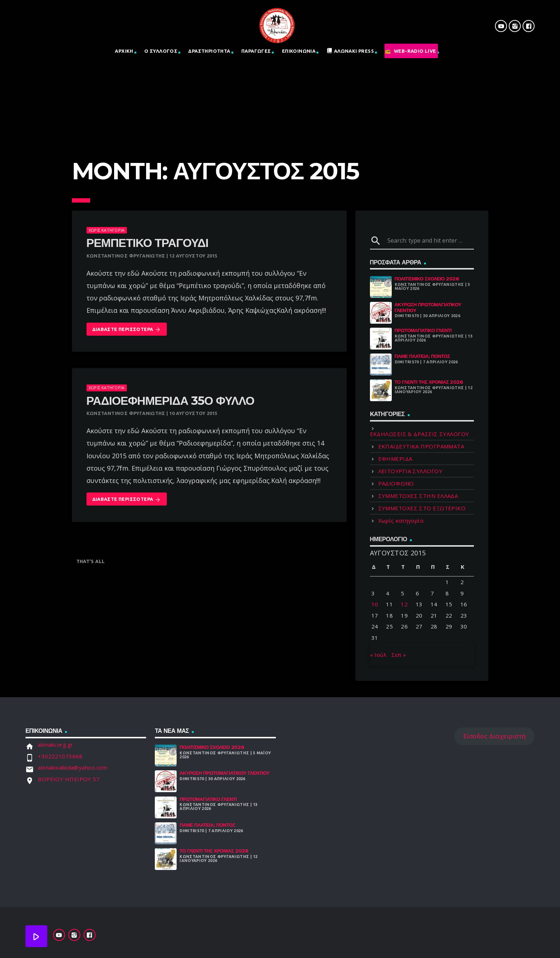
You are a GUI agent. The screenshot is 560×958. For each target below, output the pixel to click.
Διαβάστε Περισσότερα (127, 330)
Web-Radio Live (415, 51)
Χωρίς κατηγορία (106, 230)
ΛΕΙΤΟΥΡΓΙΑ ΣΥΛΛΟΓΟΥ (410, 471)
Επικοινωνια (299, 51)
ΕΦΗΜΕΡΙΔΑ (395, 459)
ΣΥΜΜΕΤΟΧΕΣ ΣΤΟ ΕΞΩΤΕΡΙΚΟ (422, 508)
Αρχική (124, 51)
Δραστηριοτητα (209, 51)
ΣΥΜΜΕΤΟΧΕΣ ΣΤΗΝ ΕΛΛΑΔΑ (418, 496)
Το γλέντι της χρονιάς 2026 (429, 382)
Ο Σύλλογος (161, 51)
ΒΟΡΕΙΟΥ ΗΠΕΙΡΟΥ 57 (69, 779)
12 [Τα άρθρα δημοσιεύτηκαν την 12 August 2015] (404, 604)
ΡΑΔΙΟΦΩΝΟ (396, 483)
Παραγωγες (256, 51)
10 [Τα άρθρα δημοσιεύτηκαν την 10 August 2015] (375, 604)
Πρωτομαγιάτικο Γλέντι (423, 330)
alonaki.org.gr (55, 745)
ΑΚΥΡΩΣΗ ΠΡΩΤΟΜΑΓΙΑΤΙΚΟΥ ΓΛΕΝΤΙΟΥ (428, 307)
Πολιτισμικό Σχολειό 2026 (427, 279)
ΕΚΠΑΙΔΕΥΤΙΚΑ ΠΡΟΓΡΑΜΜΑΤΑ (421, 446)
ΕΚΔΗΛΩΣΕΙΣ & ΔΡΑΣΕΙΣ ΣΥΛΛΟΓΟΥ (420, 434)
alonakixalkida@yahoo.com (72, 767)
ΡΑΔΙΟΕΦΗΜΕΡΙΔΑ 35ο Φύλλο (170, 401)
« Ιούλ (378, 655)
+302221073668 (60, 756)
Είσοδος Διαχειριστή (495, 736)
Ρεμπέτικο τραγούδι (148, 243)
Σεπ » (399, 655)
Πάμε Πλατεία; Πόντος (422, 356)
